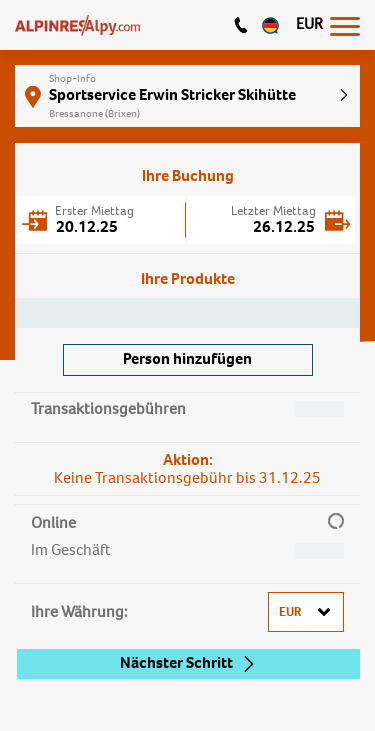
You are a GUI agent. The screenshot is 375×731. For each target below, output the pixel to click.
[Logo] (77, 25)
